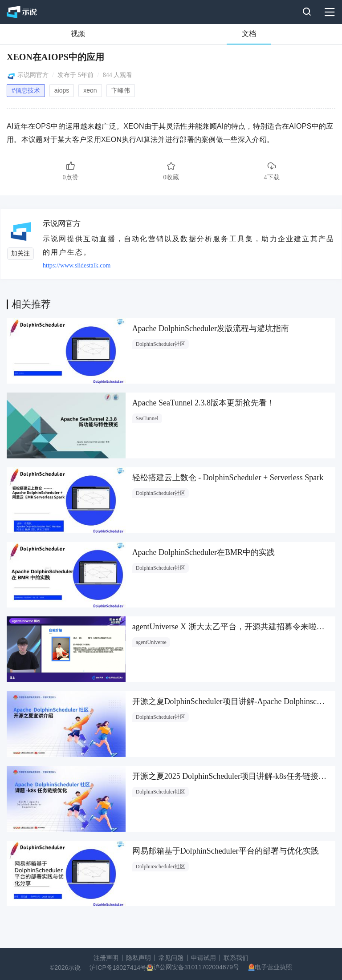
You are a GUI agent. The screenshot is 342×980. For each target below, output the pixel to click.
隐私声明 (138, 958)
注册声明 (106, 958)
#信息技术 (26, 90)
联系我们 (236, 958)
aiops (62, 90)
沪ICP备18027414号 (118, 968)
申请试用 (204, 958)
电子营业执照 (273, 967)
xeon (90, 90)
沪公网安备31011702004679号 (196, 967)
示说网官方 (33, 75)
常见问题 (171, 958)
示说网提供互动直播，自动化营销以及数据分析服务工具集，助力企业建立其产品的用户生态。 (189, 245)
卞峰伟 (121, 90)
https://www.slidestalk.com (77, 265)
